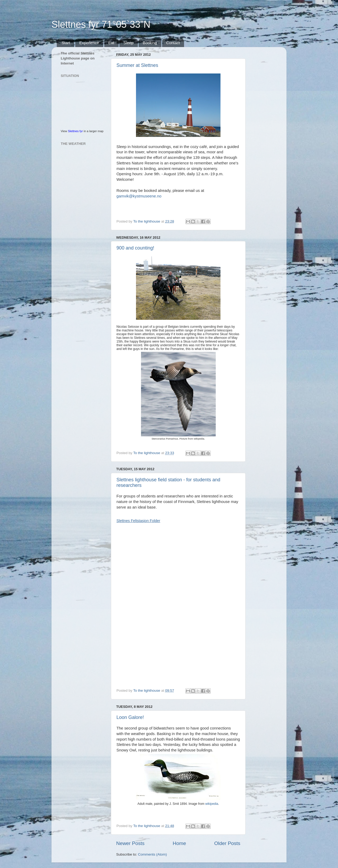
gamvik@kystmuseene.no (139, 196)
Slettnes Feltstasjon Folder (138, 521)
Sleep (128, 43)
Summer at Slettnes (137, 65)
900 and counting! (135, 248)
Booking (150, 43)
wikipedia (212, 804)
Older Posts (227, 843)
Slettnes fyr (75, 131)
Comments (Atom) (153, 854)
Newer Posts (130, 843)
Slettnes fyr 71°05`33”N (101, 24)
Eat (111, 43)
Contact (173, 43)
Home (179, 843)
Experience (89, 43)
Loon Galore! (130, 717)
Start (66, 43)
